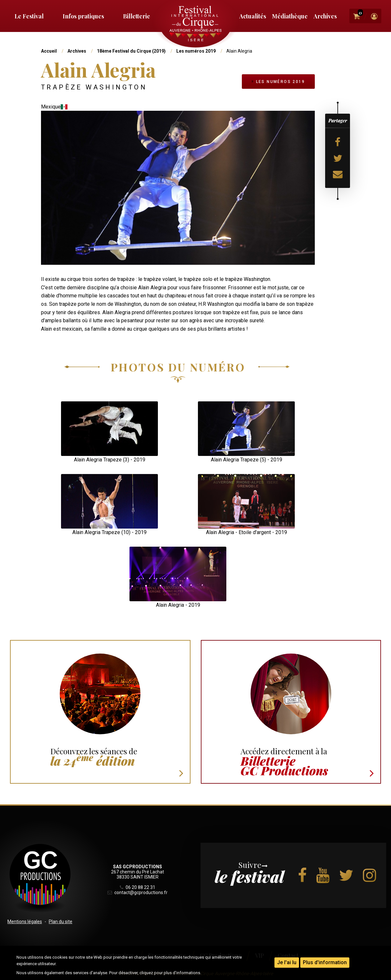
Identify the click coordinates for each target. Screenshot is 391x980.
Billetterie (137, 16)
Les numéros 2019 (196, 51)
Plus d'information (325, 962)
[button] (109, 428)
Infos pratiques (83, 16)
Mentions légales (25, 922)
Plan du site (61, 922)
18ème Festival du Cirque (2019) (131, 51)
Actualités (253, 16)
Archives (325, 16)
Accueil (49, 51)
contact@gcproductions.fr (138, 892)
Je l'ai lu (287, 962)
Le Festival (29, 16)
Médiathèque (290, 16)
